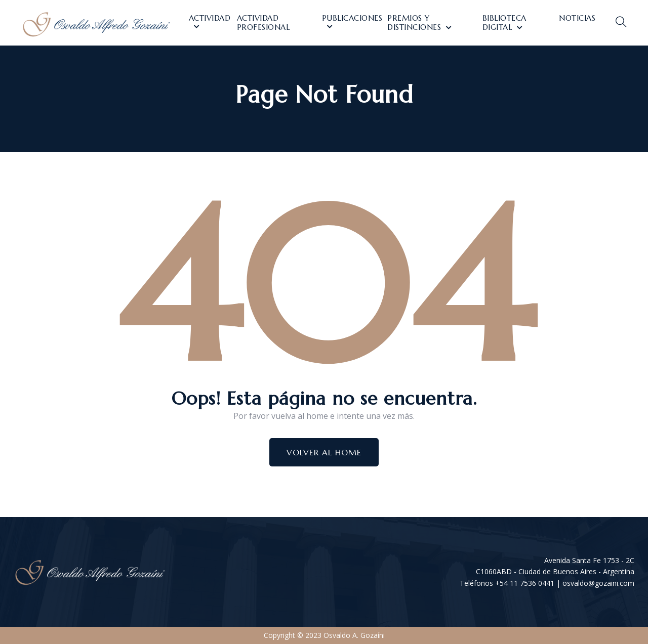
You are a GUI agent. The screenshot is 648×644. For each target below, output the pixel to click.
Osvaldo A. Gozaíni (354, 635)
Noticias (577, 18)
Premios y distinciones (414, 23)
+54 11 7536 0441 (525, 583)
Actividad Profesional (264, 23)
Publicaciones (352, 18)
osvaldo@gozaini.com (598, 583)
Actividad (210, 18)
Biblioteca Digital (504, 23)
